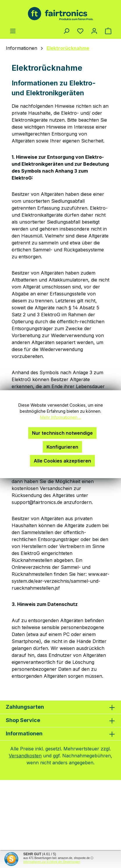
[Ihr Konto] (94, 31)
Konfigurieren (62, 447)
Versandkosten (25, 756)
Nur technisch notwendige (62, 433)
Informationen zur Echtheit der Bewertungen (52, 862)
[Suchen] (66, 31)
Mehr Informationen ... (61, 417)
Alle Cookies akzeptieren (62, 461)
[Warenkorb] (108, 31)
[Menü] (13, 31)
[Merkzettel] (80, 31)
